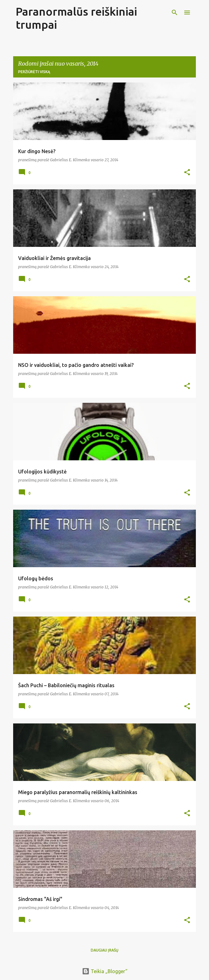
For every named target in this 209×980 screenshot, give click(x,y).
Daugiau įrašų (104, 950)
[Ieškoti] (175, 12)
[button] (187, 173)
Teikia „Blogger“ (105, 971)
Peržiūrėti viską (34, 72)
